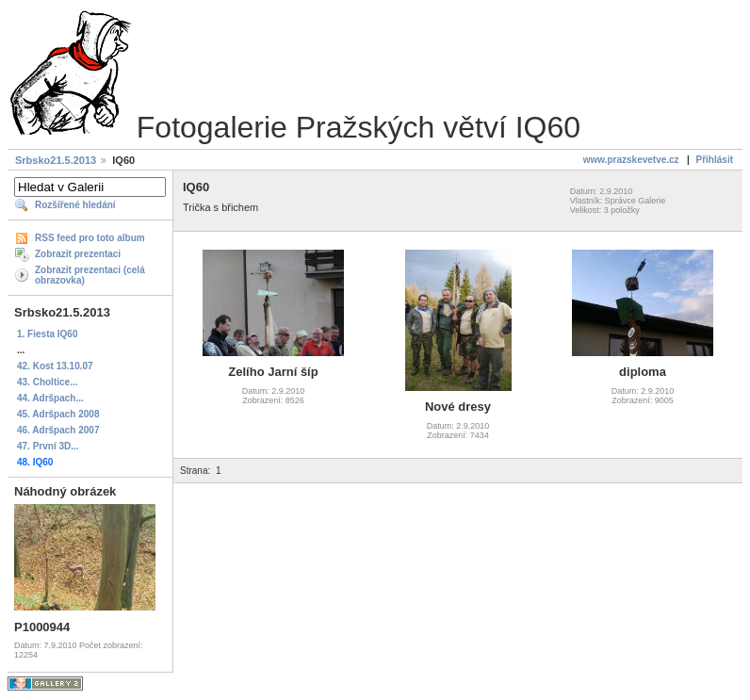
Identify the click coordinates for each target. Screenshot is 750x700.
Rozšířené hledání (75, 205)
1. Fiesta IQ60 (47, 334)
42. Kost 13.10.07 (55, 366)
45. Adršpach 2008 (58, 414)
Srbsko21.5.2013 (56, 160)
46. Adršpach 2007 (58, 430)
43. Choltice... (47, 382)
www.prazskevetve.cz (631, 160)
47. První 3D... (48, 446)
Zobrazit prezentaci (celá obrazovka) (90, 275)
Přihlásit (715, 160)
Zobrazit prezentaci (78, 254)
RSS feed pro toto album (90, 238)
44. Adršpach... (50, 398)
